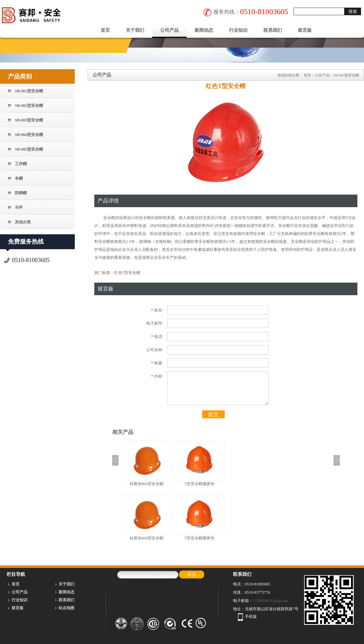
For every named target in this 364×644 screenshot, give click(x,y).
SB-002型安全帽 (29, 106)
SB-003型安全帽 (29, 120)
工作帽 (21, 164)
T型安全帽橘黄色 (199, 484)
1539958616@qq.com (271, 601)
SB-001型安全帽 (29, 91)
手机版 (251, 617)
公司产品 (169, 30)
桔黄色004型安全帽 (147, 484)
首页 (105, 30)
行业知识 (238, 30)
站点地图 (67, 608)
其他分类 (23, 222)
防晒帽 (21, 193)
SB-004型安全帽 (29, 135)
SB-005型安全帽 (29, 149)
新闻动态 (204, 30)
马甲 (19, 207)
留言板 (305, 30)
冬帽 (19, 178)
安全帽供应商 (115, 218)
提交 (213, 414)
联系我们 (273, 30)
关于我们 (135, 30)
